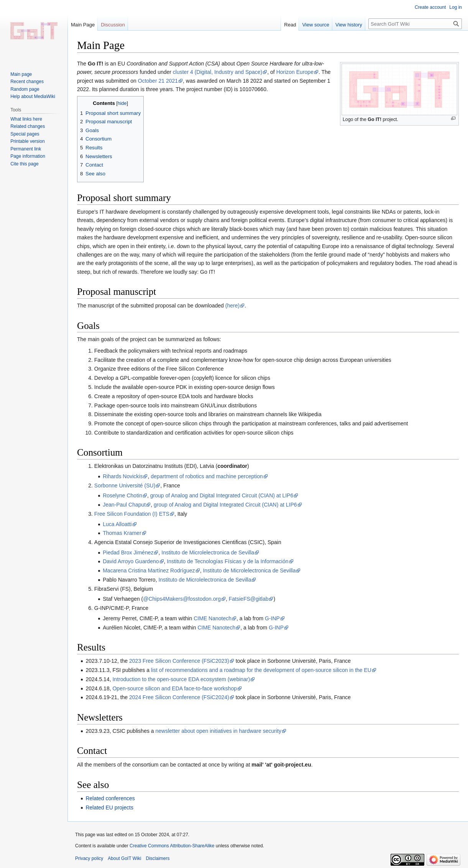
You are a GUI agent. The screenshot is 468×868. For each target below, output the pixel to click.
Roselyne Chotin (122, 495)
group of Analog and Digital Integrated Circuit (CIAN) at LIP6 (222, 495)
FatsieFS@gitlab (249, 599)
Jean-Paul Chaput (124, 505)
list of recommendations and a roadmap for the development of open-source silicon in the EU (261, 670)
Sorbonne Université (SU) (125, 485)
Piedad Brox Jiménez (128, 553)
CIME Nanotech (213, 618)
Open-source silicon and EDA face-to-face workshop (175, 688)
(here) (232, 306)
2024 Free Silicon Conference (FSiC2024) (179, 697)
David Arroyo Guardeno (131, 561)
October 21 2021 (158, 81)
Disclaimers (158, 858)
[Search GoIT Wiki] (415, 24)
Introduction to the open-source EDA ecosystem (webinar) (181, 679)
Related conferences (110, 798)
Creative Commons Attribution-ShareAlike (172, 846)
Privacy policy (89, 858)
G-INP (272, 618)
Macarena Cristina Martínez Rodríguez (149, 570)
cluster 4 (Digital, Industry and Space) (218, 72)
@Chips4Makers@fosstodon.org (182, 599)
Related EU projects (109, 808)
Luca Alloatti (117, 524)
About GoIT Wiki (124, 858)
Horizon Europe (295, 72)
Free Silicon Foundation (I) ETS (132, 514)
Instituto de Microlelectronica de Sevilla (208, 553)
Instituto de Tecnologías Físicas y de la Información (227, 561)
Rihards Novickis (123, 476)
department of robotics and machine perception (207, 476)
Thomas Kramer (122, 533)
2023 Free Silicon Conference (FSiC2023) (179, 661)
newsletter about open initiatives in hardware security (218, 731)
